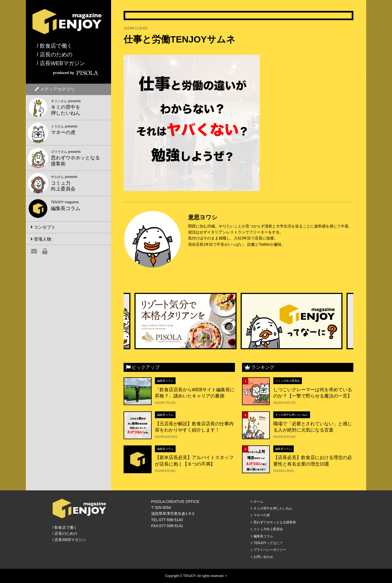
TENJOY (189, 576)
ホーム (258, 502)
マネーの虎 (262, 515)
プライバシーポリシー (270, 550)
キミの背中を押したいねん (292, 415)
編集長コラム (165, 381)
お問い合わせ (263, 557)
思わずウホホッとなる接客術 (275, 522)
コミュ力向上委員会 (287, 381)
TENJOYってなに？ (268, 543)
